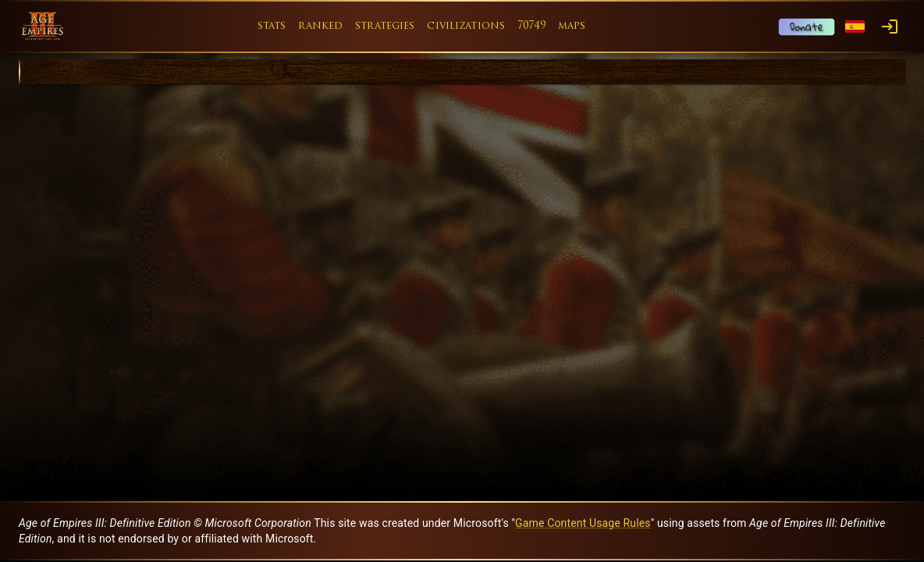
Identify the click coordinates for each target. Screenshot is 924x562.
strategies (385, 26)
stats (272, 26)
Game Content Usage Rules (583, 523)
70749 (531, 26)
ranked (320, 26)
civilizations (466, 26)
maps (572, 26)
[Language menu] (855, 27)
